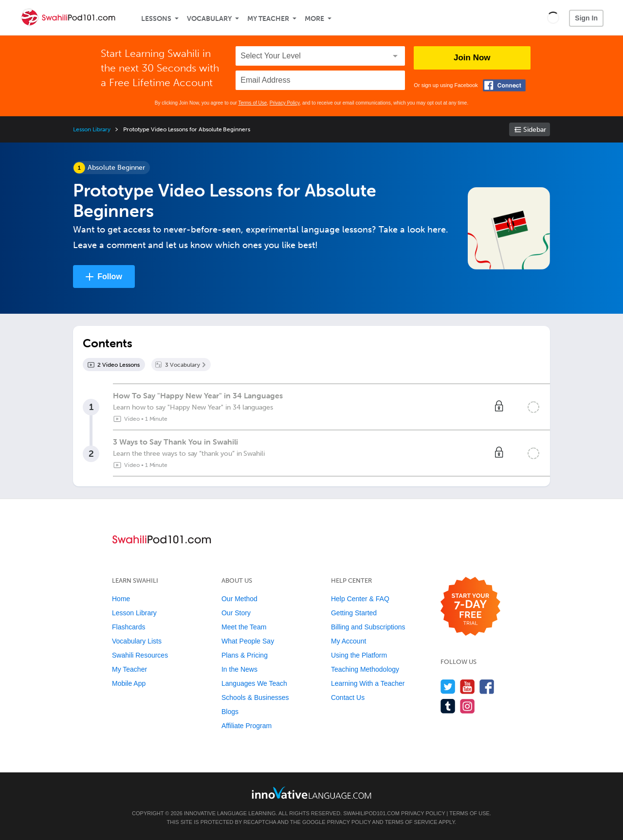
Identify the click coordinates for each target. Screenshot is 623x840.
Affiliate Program (247, 726)
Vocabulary (209, 19)
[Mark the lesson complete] (533, 407)
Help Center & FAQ (360, 599)
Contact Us (348, 697)
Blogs (230, 712)
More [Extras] (314, 19)
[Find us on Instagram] (467, 706)
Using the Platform (359, 655)
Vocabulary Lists (137, 641)
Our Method (239, 599)
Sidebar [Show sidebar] (535, 130)
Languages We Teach (254, 683)
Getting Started (354, 613)
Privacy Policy (285, 103)
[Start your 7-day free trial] (470, 607)
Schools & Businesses (255, 697)
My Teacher (268, 19)
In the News (239, 669)
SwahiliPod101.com (371, 813)
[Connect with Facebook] (504, 85)
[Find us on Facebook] (487, 687)
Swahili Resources (140, 655)
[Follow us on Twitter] (448, 687)
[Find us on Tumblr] (448, 706)
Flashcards (128, 627)
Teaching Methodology (365, 669)
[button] (553, 18)
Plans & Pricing (245, 655)
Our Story (236, 613)
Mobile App (129, 683)
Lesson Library (92, 129)
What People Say (248, 641)
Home (121, 599)
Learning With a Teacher (368, 683)
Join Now (472, 58)
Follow (110, 277)
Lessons (156, 19)
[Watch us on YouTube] (467, 687)
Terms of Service (411, 822)
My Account (348, 641)
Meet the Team (244, 627)
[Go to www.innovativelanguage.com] (311, 793)
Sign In (586, 18)
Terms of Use (252, 103)
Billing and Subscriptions (368, 627)
